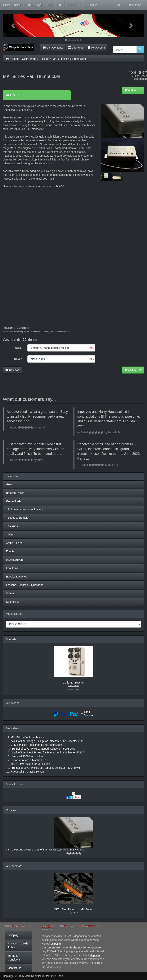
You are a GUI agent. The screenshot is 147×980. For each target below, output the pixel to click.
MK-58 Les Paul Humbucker (69, 59)
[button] (13, 26)
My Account (96, 48)
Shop (16, 59)
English (93, 5)
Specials (11, 639)
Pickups (45, 59)
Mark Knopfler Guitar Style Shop (28, 5)
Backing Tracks (15, 493)
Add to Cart (133, 90)
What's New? (14, 866)
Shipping (13, 935)
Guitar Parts (29, 59)
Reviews (12, 370)
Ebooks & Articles (17, 577)
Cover (18, 359)
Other (10, 535)
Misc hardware (15, 560)
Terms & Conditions (14, 958)
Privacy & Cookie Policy (18, 945)
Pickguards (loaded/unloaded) (25, 509)
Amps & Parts (14, 543)
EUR (73, 5)
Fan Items (12, 568)
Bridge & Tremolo (17, 518)
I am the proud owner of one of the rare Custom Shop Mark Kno (44, 850)
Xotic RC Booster (73, 683)
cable (18, 348)
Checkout (75, 48)
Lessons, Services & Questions (25, 585)
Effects (10, 551)
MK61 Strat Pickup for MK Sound (73, 909)
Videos (10, 593)
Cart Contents (53, 48)
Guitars (10, 484)
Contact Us (14, 968)
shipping (143, 79)
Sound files (13, 602)
